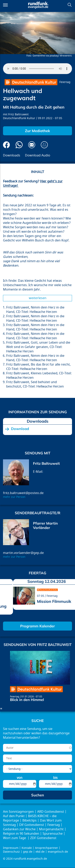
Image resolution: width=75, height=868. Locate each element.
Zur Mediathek (37, 131)
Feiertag (65, 82)
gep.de (28, 852)
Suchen (70, 5)
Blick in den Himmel (27, 700)
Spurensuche (53, 834)
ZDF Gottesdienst (43, 838)
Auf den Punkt (14, 816)
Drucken (44, 145)
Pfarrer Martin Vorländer (45, 525)
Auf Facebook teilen (6, 145)
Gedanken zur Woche (19, 829)
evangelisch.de (58, 852)
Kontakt (27, 848)
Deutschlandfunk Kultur (19, 118)
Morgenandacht (51, 829)
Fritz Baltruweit (18, 114)
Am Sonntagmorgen (18, 812)
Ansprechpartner (46, 848)
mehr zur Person (14, 497)
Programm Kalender (37, 626)
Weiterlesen (38, 298)
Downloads (12, 155)
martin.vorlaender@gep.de (23, 553)
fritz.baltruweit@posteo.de (23, 493)
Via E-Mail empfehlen (32, 145)
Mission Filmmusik (54, 601)
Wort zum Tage (15, 838)
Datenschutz (11, 852)
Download (20, 429)
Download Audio (38, 155)
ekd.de (40, 852)
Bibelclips (29, 821)
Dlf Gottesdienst (32, 825)
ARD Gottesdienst (51, 812)
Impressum (11, 848)
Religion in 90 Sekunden (21, 834)
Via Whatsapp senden (19, 145)
